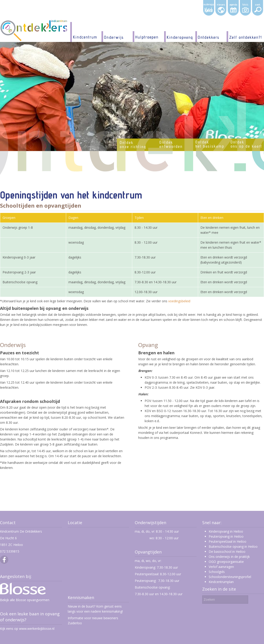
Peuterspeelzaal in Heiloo (227, 541)
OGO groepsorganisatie (226, 562)
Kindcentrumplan (221, 582)
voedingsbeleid (179, 301)
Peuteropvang (145, 581)
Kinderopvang (145, 567)
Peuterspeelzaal (147, 574)
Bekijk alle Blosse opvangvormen (25, 600)
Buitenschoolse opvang (152, 587)
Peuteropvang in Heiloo (226, 536)
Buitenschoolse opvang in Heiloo (233, 546)
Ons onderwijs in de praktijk (229, 557)
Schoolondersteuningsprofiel (230, 577)
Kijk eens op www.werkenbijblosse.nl (27, 629)
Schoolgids (217, 572)
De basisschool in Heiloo (227, 552)
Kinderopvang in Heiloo (226, 531)
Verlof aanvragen (221, 567)
